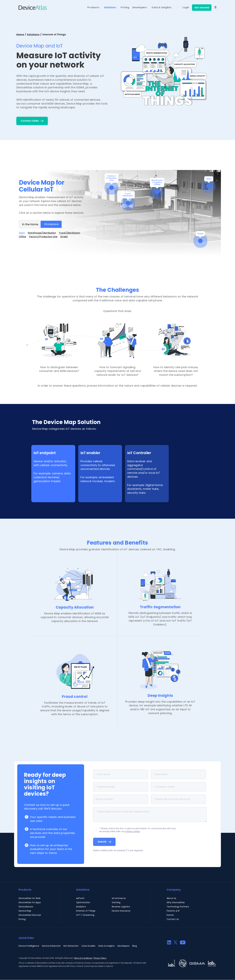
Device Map (25, 911)
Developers (140, 7)
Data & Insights (162, 7)
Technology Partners (178, 907)
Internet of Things (86, 911)
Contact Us (173, 919)
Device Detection (51, 946)
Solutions (110, 7)
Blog (135, 946)
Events (170, 915)
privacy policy (133, 831)
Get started (202, 8)
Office (22, 237)
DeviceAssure (26, 907)
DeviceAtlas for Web (30, 898)
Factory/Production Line (43, 237)
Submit (102, 842)
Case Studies (88, 946)
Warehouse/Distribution (42, 233)
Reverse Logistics (121, 907)
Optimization (83, 902)
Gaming (116, 902)
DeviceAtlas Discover (30, 915)
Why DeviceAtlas (176, 902)
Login (186, 7)
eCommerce (119, 898)
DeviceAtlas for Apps (30, 902)
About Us (171, 898)
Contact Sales (30, 121)
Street (64, 237)
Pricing (125, 7)
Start (22, 233)
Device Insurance (121, 911)
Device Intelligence (29, 946)
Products (94, 7)
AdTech (80, 898)
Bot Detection (71, 946)
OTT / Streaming (85, 915)
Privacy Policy (100, 958)
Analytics (81, 907)
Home (20, 35)
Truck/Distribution (69, 233)
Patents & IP (173, 911)
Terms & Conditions (83, 958)
